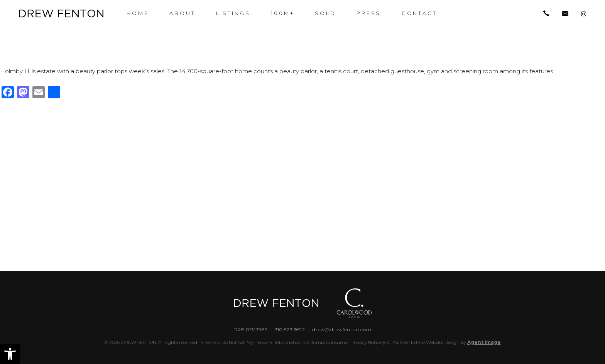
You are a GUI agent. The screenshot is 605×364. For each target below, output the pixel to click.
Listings (233, 13)
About (183, 13)
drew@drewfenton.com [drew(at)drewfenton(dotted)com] (342, 329)
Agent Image (484, 342)
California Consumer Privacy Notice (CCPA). (351, 342)
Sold (325, 13)
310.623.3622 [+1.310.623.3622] (290, 329)
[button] (10, 354)
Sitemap (210, 342)
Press (369, 13)
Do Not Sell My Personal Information (262, 342)
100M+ (283, 13)
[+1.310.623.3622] (546, 14)
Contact (419, 13)
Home (138, 13)
